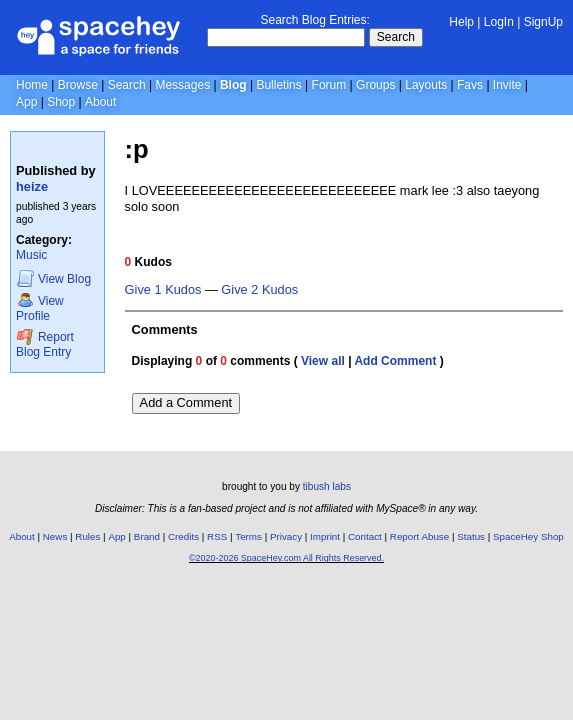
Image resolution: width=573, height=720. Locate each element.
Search (396, 37)
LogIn (499, 22)
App (26, 102)
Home (32, 85)
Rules (87, 536)
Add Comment (395, 361)
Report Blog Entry (45, 343)
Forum (329, 85)
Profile (40, 307)
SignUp (543, 22)
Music (31, 255)
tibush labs (327, 486)
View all (323, 361)
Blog (233, 85)
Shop (61, 102)
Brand (147, 536)
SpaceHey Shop (528, 536)
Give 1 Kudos (163, 290)
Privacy (286, 536)
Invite (507, 85)
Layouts (426, 85)
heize (32, 186)
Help (461, 22)
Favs (470, 85)
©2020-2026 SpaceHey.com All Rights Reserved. (286, 558)
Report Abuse (419, 536)
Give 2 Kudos (259, 290)
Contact (365, 536)
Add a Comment (186, 402)
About (100, 102)
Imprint (325, 536)
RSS (217, 536)
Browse (78, 85)
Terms (248, 536)
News (55, 536)
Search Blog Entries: (314, 20)
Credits (183, 536)
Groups (375, 85)
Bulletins (278, 85)
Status (471, 536)
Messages (182, 85)
